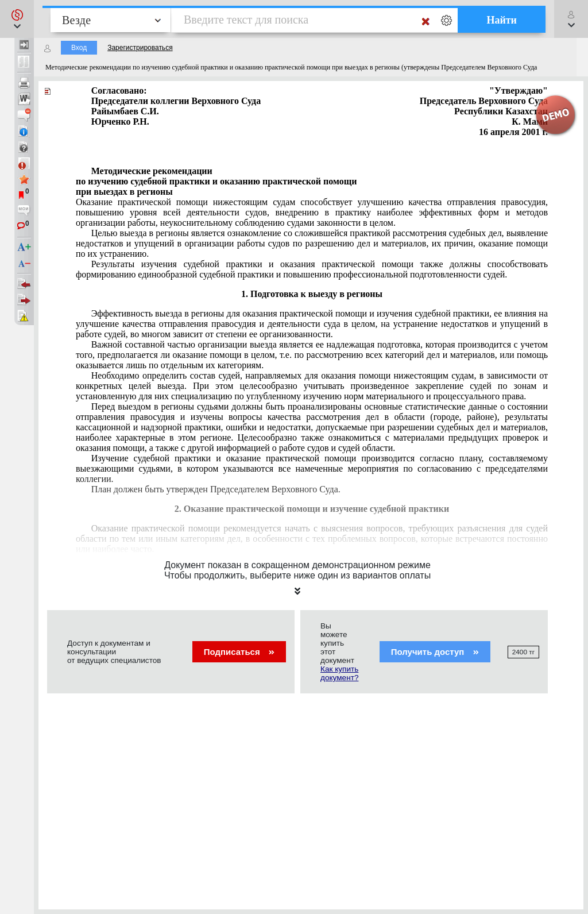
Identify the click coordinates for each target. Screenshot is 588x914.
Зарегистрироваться (140, 48)
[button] (17, 19)
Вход (79, 48)
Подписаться (239, 652)
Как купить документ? (339, 673)
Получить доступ (435, 652)
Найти (502, 20)
